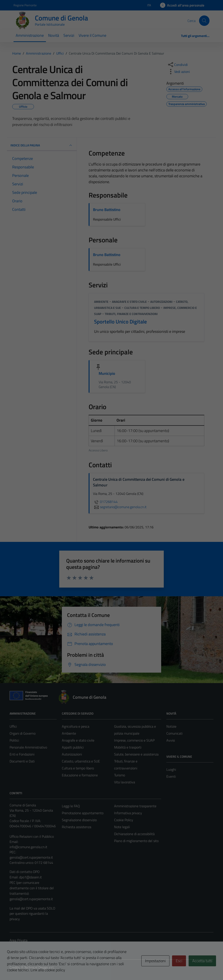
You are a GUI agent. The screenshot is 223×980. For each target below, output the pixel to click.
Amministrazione (30, 35)
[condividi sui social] (177, 65)
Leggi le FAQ (71, 806)
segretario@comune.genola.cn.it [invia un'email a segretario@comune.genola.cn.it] (120, 507)
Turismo (120, 775)
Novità (54, 35)
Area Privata (19, 940)
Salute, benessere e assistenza (136, 754)
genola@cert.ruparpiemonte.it (31, 857)
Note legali (122, 827)
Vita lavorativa (125, 782)
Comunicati (174, 733)
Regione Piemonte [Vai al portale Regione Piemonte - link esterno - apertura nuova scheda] (25, 5)
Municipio (107, 373)
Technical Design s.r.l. (39, 967)
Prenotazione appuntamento (83, 813)
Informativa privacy (128, 813)
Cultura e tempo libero (142, 308)
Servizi (69, 35)
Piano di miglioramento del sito (136, 841)
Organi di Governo (23, 733)
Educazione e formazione (80, 775)
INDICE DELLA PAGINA (42, 145)
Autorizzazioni (161, 302)
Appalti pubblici (73, 747)
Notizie (171, 726)
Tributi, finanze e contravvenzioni (131, 314)
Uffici (13, 726)
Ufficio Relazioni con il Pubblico (32, 836)
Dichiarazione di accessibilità (134, 834)
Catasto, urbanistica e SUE (81, 761)
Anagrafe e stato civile (129, 302)
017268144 (105, 502)
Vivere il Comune (92, 35)
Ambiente (101, 302)
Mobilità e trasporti (128, 747)
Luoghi (171, 769)
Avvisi (171, 740)
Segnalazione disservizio (79, 820)
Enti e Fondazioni (22, 754)
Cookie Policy (124, 820)
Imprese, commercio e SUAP (134, 740)
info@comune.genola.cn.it (28, 847)
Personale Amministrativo (28, 747)
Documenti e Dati (22, 761)
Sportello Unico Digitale (120, 322)
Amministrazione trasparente (135, 806)
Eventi (171, 776)
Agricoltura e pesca (76, 726)
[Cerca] (204, 21)
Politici (14, 740)
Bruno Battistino (107, 210)
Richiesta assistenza (77, 827)
